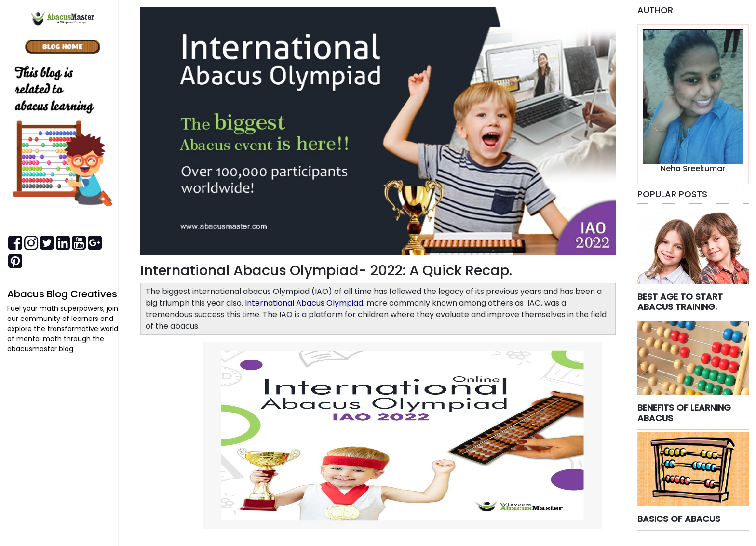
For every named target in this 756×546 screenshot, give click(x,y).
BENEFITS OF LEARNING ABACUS (684, 413)
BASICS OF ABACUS (679, 519)
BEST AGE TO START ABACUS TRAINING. (680, 302)
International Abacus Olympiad (304, 303)
